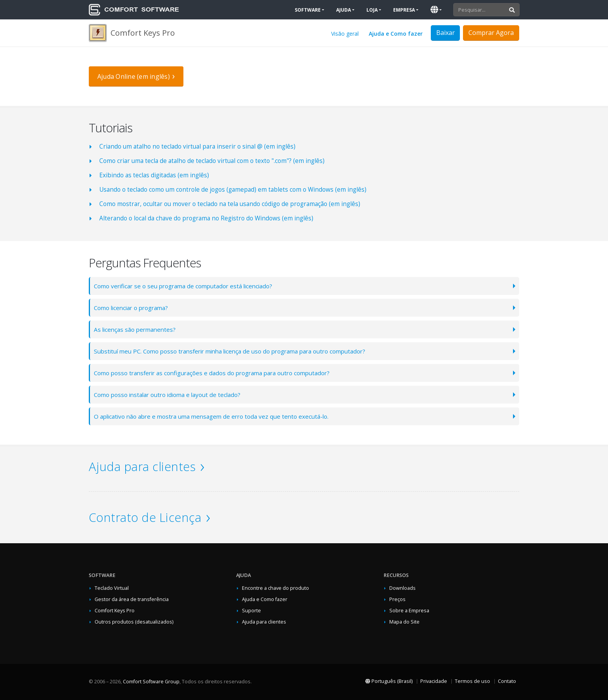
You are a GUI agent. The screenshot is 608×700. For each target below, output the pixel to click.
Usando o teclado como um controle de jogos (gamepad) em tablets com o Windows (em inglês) (233, 190)
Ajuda (344, 10)
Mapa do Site (404, 622)
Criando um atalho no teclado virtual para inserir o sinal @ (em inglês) (197, 146)
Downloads (402, 588)
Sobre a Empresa (409, 611)
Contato (507, 681)
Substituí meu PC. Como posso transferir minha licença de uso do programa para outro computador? (236, 351)
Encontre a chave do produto (275, 588)
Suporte (251, 611)
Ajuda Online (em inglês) (134, 76)
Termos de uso (472, 681)
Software (308, 10)
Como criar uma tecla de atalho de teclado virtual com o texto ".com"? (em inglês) (212, 161)
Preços (397, 599)
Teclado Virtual (112, 588)
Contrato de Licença (145, 517)
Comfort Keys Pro (115, 611)
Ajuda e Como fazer (396, 34)
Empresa (404, 10)
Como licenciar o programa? (133, 308)
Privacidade (434, 681)
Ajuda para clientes (142, 466)
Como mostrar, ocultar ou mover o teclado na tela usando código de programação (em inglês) (230, 204)
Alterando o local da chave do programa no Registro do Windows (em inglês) (206, 218)
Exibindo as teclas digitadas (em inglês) (154, 175)
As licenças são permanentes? (136, 329)
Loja (372, 10)
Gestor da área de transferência (132, 599)
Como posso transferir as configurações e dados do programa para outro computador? (216, 373)
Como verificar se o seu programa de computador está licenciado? (186, 286)
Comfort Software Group (151, 682)
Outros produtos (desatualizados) (134, 622)
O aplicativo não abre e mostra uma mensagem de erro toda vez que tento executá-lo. (214, 416)
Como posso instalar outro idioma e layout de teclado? (170, 394)
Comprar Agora (491, 33)
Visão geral (345, 34)
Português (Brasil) (389, 681)
